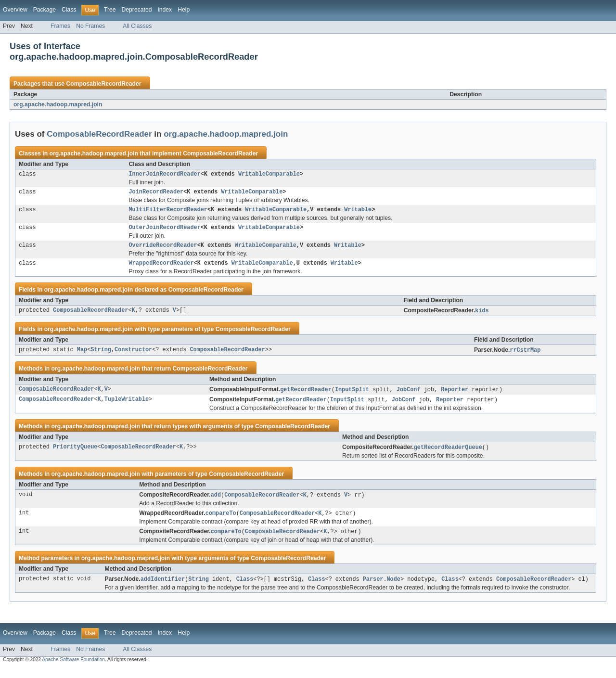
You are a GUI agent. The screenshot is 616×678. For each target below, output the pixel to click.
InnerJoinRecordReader (165, 175)
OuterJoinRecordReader (165, 231)
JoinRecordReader (156, 193)
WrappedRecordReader (161, 269)
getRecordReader (306, 397)
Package (45, 10)
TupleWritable (127, 407)
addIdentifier (163, 589)
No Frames (90, 26)
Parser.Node (382, 589)
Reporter (455, 397)
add (216, 503)
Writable (358, 212)
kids (482, 317)
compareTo (221, 522)
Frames (60, 26)
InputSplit (352, 397)
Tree (110, 10)
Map (82, 357)
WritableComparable (269, 175)
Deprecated (137, 10)
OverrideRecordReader (163, 250)
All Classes (137, 26)
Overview (15, 10)
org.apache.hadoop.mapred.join (58, 104)
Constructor (133, 357)
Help (184, 10)
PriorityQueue (75, 455)
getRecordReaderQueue (448, 455)
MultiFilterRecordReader (168, 212)
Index (165, 10)
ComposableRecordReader (103, 84)
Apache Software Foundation (73, 670)
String (101, 357)
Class (69, 10)
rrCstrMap (525, 357)
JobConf (409, 397)
